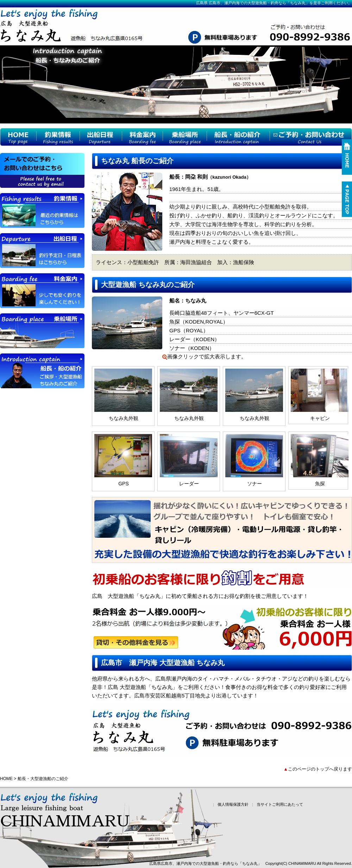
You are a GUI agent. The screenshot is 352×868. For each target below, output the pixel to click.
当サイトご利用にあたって (277, 805)
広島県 (202, 3)
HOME (6, 779)
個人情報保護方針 (230, 805)
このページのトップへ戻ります (320, 769)
